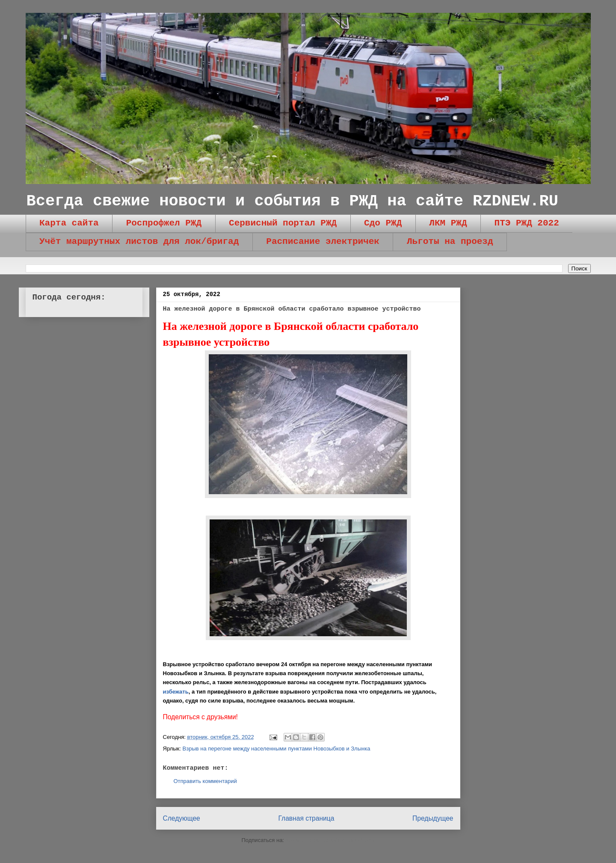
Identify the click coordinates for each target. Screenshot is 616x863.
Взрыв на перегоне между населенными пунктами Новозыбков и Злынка (277, 749)
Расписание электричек (323, 242)
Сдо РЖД (383, 223)
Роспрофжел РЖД (164, 223)
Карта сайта (69, 223)
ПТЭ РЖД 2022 (527, 223)
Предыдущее (433, 818)
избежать (176, 692)
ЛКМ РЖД (448, 223)
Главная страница (306, 818)
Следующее (182, 818)
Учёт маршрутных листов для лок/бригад (139, 242)
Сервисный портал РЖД (283, 223)
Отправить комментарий (205, 781)
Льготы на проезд (450, 242)
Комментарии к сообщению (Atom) (330, 840)
